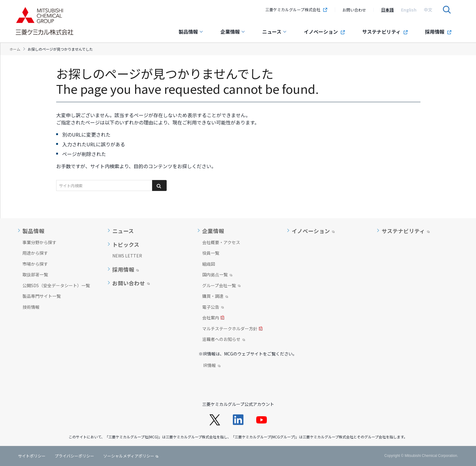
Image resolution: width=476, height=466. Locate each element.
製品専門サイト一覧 (42, 296)
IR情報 (212, 366)
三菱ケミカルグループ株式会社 (296, 10)
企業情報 (233, 32)
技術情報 (31, 307)
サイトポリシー (32, 456)
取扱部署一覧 (35, 274)
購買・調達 (215, 297)
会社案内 (213, 318)
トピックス (126, 245)
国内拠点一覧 (217, 275)
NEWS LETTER (127, 256)
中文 (428, 10)
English (409, 10)
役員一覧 (211, 253)
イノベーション (325, 32)
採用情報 (438, 32)
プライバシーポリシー (74, 456)
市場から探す (35, 264)
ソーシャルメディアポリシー (129, 456)
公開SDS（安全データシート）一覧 (56, 285)
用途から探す (35, 253)
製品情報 (191, 32)
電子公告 (213, 308)
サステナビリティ (385, 32)
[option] (387, 10)
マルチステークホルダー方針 (232, 329)
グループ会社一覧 (221, 286)
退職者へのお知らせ (224, 340)
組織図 (209, 264)
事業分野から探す (39, 242)
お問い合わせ (354, 10)
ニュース (275, 32)
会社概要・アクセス (221, 242)
